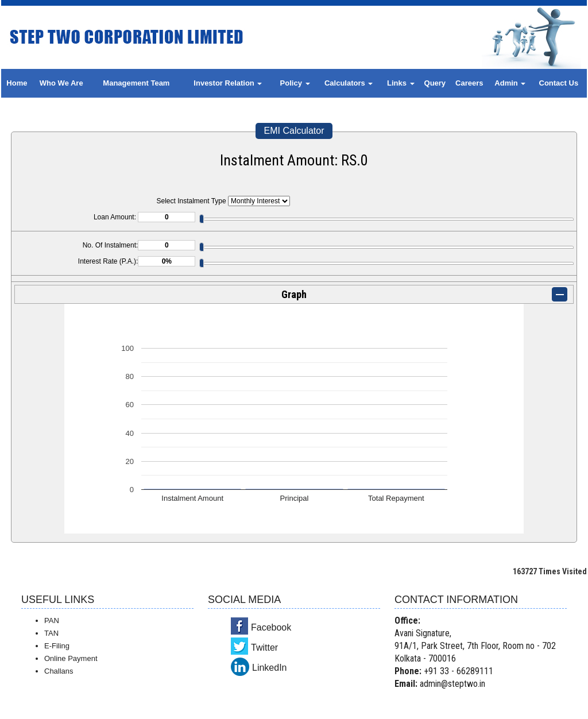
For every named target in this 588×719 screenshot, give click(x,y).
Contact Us (559, 83)
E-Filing (57, 646)
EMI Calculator (294, 131)
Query (435, 83)
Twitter (264, 648)
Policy (295, 83)
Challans (59, 671)
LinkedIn (270, 668)
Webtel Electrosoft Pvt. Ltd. (530, 706)
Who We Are (61, 83)
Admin (510, 83)
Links (401, 83)
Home (17, 83)
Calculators (349, 83)
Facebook (271, 627)
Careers (469, 83)
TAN (51, 633)
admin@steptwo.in (452, 684)
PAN (52, 621)
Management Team (136, 83)
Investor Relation (228, 83)
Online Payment (71, 658)
